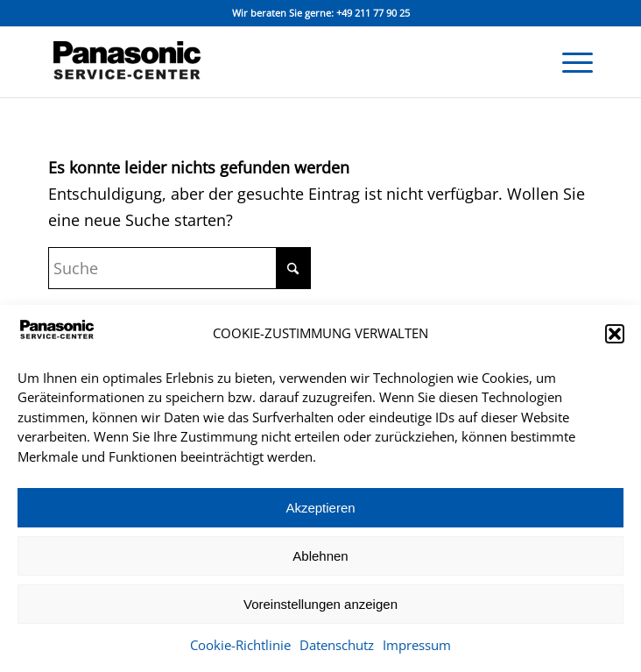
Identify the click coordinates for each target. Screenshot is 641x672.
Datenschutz (337, 645)
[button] (615, 334)
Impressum (417, 645)
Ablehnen (320, 556)
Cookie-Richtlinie (240, 645)
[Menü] (569, 62)
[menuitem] (569, 62)
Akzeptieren (320, 508)
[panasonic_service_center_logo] (266, 62)
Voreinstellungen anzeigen (320, 604)
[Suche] (180, 268)
